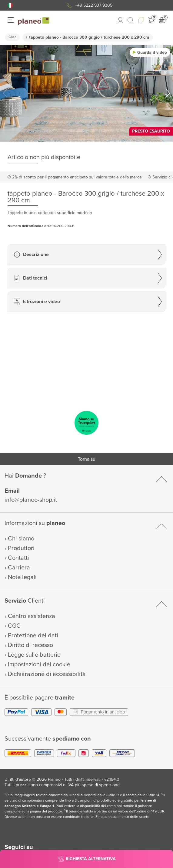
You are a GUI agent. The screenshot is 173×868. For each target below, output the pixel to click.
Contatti (18, 558)
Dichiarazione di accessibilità (47, 674)
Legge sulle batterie (34, 655)
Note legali (22, 577)
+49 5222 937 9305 (94, 5)
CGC (14, 626)
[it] (10, 5)
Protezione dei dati (33, 636)
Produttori (21, 548)
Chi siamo (21, 539)
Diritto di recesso (30, 645)
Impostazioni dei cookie (39, 665)
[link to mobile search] (131, 20)
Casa (12, 37)
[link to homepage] (34, 21)
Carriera (19, 568)
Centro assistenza (32, 616)
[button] (10, 5)
